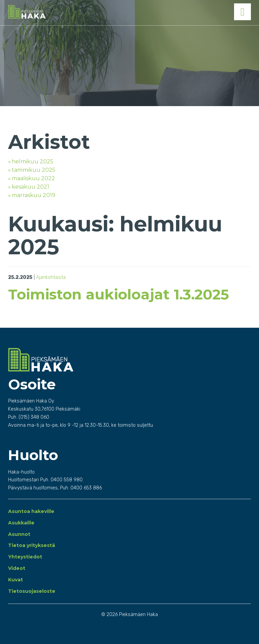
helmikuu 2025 (33, 162)
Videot (17, 568)
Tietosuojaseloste (32, 591)
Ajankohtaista (51, 277)
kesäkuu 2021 (31, 187)
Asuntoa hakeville (31, 511)
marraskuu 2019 (34, 195)
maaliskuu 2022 (33, 178)
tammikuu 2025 (34, 170)
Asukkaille (21, 523)
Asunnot (19, 534)
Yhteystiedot (25, 557)
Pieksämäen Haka (66, 12)
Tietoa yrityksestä (32, 545)
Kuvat (16, 580)
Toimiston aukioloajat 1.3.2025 (119, 294)
